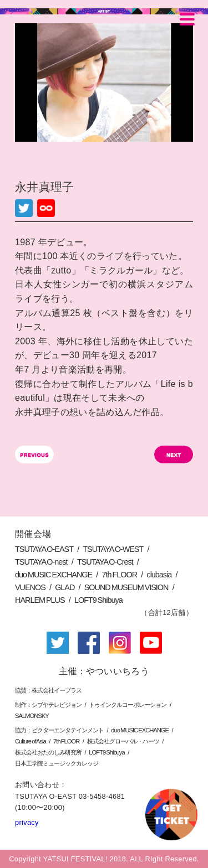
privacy (27, 822)
